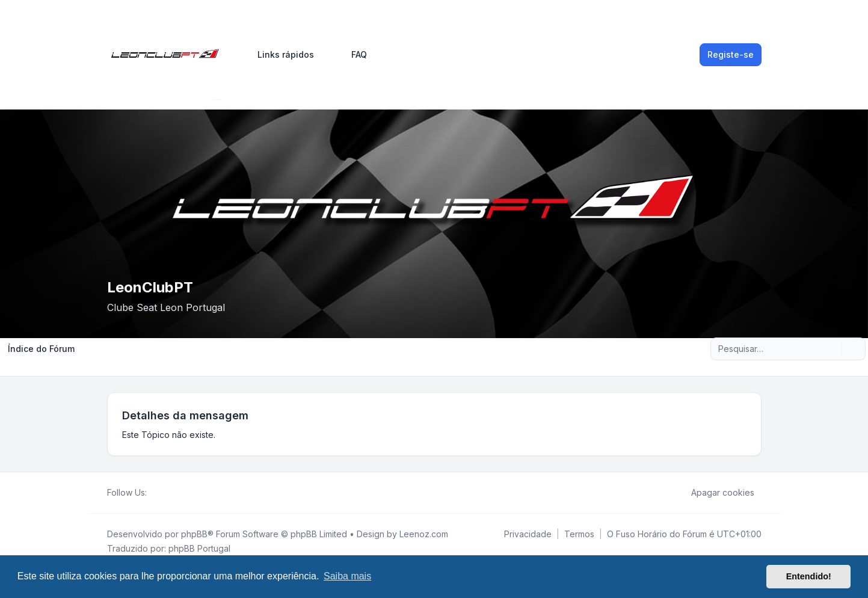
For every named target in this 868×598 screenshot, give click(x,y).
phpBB (194, 534)
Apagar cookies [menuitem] (715, 493)
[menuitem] (280, 55)
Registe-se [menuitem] (731, 54)
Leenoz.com (424, 534)
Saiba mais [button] (347, 576)
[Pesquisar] (831, 349)
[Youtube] (173, 493)
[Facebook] (154, 493)
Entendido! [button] (809, 576)
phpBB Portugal (199, 548)
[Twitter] (164, 493)
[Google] (183, 493)
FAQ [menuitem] (351, 55)
